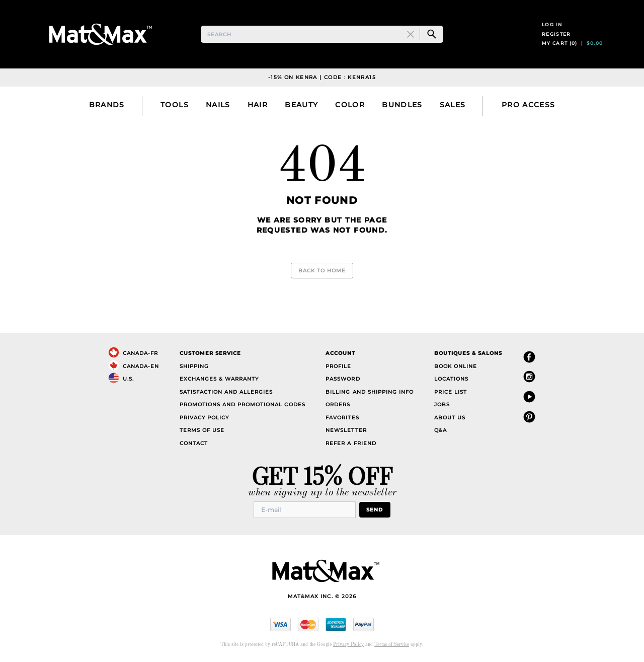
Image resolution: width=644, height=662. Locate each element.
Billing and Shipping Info (370, 392)
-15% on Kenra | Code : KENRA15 (322, 77)
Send (375, 510)
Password (343, 379)
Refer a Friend (351, 443)
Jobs (442, 404)
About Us (450, 418)
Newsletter (346, 430)
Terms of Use (202, 430)
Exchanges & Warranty (219, 379)
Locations (451, 379)
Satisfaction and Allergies (226, 392)
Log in (552, 24)
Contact (194, 443)
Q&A (440, 430)
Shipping (194, 366)
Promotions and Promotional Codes (243, 404)
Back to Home (322, 271)
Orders (338, 404)
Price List (451, 392)
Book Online (456, 366)
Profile (338, 366)
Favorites (342, 418)
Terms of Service (392, 645)
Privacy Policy (204, 418)
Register (556, 34)
